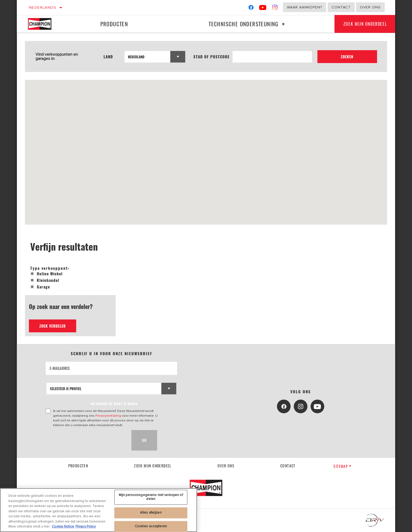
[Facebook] (251, 9)
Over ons (370, 7)
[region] (99, 510)
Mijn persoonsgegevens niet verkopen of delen (151, 497)
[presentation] (86, 440)
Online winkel (46, 273)
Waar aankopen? (305, 7)
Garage (40, 287)
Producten (113, 24)
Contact (341, 7)
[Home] (44, 24)
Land (109, 57)
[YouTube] (263, 9)
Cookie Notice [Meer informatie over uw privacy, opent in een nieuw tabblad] (63, 526)
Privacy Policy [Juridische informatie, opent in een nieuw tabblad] (86, 526)
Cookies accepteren (151, 526)
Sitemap (343, 466)
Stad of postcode (218, 57)
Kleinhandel (45, 280)
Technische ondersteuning (241, 24)
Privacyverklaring (108, 416)
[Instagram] (275, 9)
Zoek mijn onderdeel (364, 24)
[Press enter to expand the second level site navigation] (281, 24)
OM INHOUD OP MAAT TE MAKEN (114, 404)
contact (288, 466)
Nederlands (43, 7)
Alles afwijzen (151, 513)
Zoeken (351, 57)
